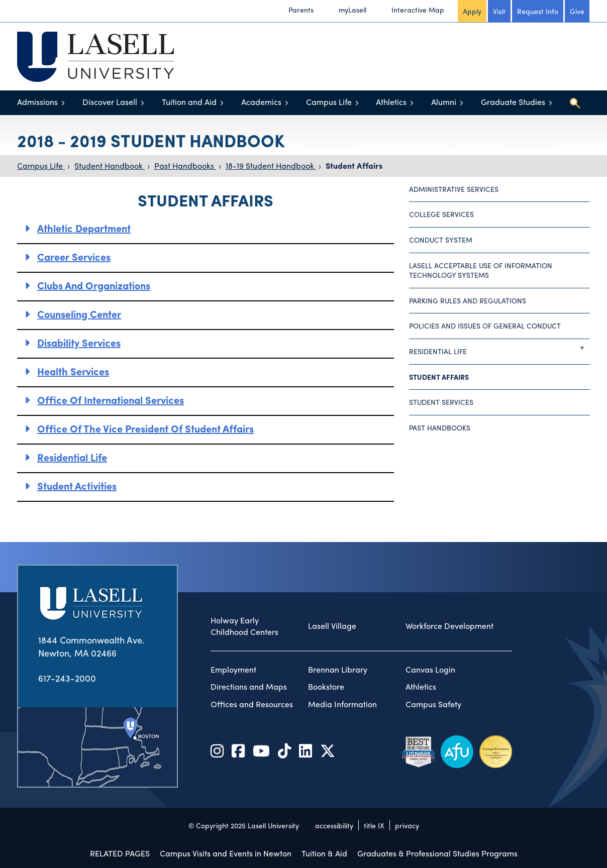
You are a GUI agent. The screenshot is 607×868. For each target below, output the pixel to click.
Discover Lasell (110, 102)
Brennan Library (338, 670)
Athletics (391, 102)
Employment (233, 670)
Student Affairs (354, 166)
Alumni (444, 102)
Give (577, 11)
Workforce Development (449, 626)
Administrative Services (454, 189)
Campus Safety (433, 704)
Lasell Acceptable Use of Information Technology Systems (481, 270)
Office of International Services (111, 400)
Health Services (73, 371)
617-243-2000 (67, 678)
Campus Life (329, 102)
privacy (407, 825)
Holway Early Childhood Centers (244, 626)
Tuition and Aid (189, 102)
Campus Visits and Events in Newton (226, 853)
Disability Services (79, 342)
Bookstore (326, 687)
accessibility (334, 825)
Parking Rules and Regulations (468, 300)
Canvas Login (430, 670)
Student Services (441, 402)
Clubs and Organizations (94, 285)
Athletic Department (84, 228)
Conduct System (441, 240)
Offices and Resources (252, 704)
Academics (261, 102)
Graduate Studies (513, 102)
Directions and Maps (249, 687)
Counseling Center (79, 314)
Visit (499, 11)
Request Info (538, 11)
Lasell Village (332, 626)
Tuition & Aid (324, 853)
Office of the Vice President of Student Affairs (145, 428)
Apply (472, 11)
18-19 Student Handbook (271, 166)
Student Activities (77, 485)
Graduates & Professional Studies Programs (437, 853)
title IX (374, 825)
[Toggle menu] (63, 103)
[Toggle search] (575, 103)
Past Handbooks (185, 166)
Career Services (74, 256)
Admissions (37, 102)
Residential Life (72, 457)
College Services (441, 214)
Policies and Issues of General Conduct (485, 325)
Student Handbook (110, 166)
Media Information (342, 704)
